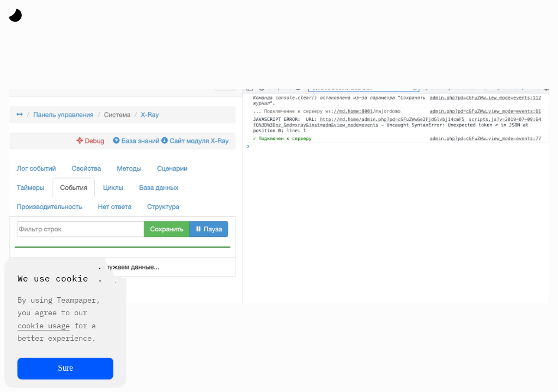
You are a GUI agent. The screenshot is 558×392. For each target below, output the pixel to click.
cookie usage (44, 326)
